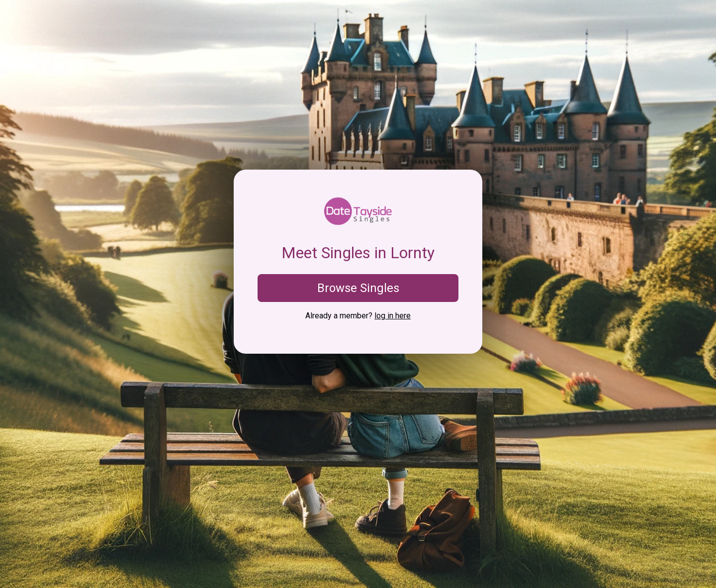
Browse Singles (358, 288)
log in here (393, 316)
